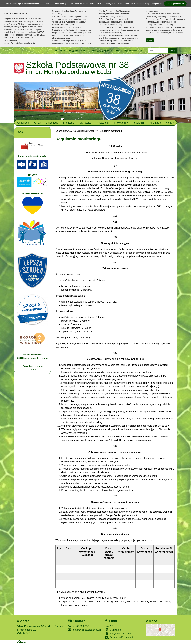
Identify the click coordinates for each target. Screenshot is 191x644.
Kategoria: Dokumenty (85, 131)
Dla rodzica (85, 123)
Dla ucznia (69, 123)
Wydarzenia (103, 123)
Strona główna (63, 51)
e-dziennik (139, 123)
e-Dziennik (113, 630)
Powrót (20, 132)
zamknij (150, 40)
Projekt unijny (121, 123)
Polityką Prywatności (70, 4)
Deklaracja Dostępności (120, 638)
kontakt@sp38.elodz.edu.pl (84, 630)
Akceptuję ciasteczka (175, 4)
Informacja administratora (129, 51)
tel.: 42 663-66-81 (79, 626)
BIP (109, 626)
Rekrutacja (155, 123)
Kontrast (110, 51)
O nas (38, 123)
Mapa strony (79, 51)
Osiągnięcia (52, 123)
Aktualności (23, 123)
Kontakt (170, 123)
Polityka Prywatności (118, 633)
